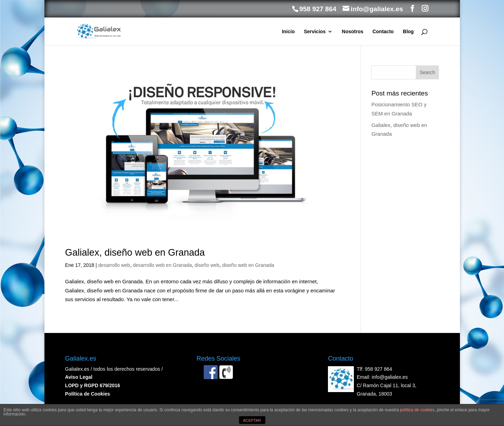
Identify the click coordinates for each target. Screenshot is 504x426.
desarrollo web (114, 265)
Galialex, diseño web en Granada (135, 253)
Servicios (315, 32)
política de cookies (417, 410)
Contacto (383, 32)
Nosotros (353, 32)
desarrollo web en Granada (162, 265)
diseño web (207, 265)
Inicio (288, 32)
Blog (408, 32)
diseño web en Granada (248, 265)
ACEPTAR (252, 420)
